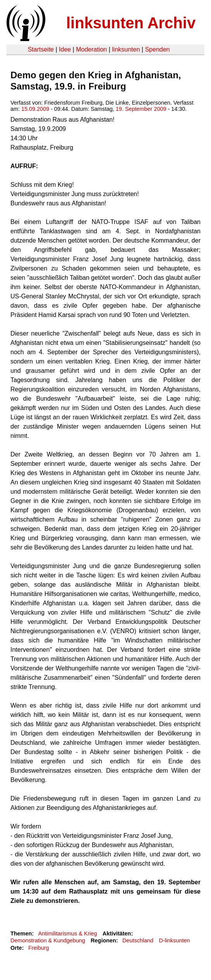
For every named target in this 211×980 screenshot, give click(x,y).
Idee (65, 49)
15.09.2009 (35, 109)
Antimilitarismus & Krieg (67, 933)
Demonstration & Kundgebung (48, 940)
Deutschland (138, 940)
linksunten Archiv (131, 23)
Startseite (41, 49)
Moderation (91, 49)
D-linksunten (174, 940)
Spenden (157, 49)
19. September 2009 (141, 109)
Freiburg (39, 948)
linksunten (126, 49)
